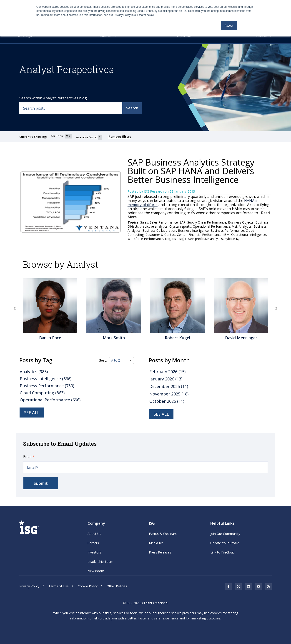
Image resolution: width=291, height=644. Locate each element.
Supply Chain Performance (207, 222)
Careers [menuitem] (93, 543)
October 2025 (167, 401)
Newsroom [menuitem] (96, 571)
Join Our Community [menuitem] (225, 533)
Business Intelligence (193, 230)
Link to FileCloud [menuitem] (222, 552)
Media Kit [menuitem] (156, 543)
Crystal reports (180, 226)
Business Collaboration (159, 230)
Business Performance (227, 230)
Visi (235, 226)
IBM (226, 235)
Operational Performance (212, 226)
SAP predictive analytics (206, 239)
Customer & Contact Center (166, 235)
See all (32, 413)
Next (276, 308)
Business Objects (241, 222)
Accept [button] (229, 26)
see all (161, 414)
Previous (15, 308)
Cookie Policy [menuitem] (88, 586)
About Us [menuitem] (94, 533)
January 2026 (166, 379)
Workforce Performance (145, 239)
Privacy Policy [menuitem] (29, 586)
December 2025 (169, 386)
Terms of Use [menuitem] (59, 586)
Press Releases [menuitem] (160, 552)
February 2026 (167, 372)
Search (132, 108)
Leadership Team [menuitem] (100, 561)
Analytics (245, 226)
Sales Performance (164, 222)
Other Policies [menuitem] (117, 586)
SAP (183, 222)
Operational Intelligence (249, 235)
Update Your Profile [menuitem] (225, 543)
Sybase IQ (232, 239)
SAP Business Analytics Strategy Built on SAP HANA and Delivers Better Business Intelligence (191, 171)
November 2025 (169, 394)
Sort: (103, 360)
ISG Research (154, 191)
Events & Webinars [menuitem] (163, 533)
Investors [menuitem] (94, 552)
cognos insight (176, 239)
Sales (144, 222)
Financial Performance (205, 235)
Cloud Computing (42, 393)
